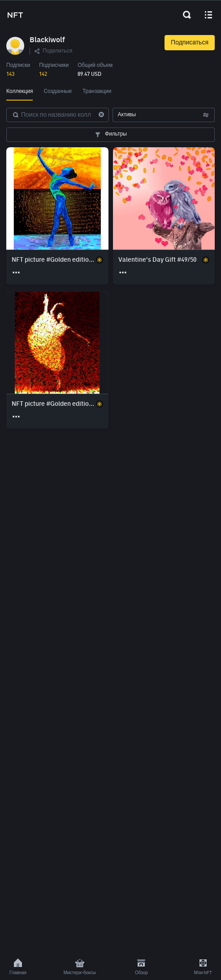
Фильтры (110, 135)
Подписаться (190, 43)
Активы (164, 115)
